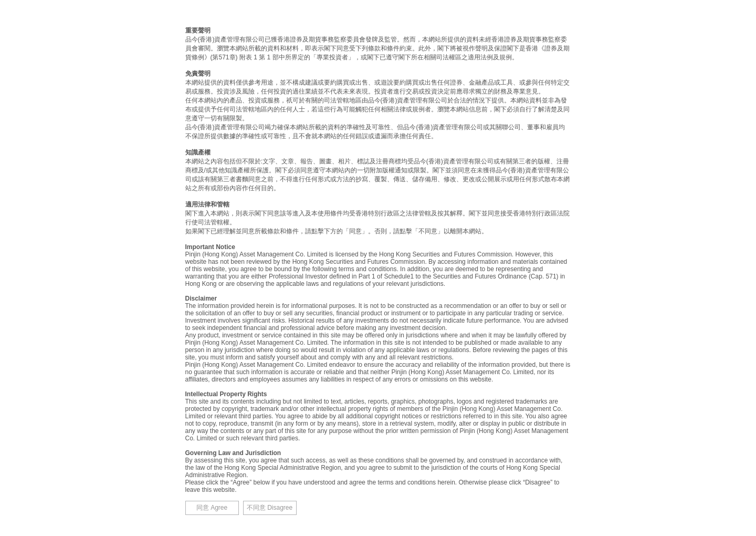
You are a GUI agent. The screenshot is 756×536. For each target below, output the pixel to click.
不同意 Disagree (270, 508)
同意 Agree (212, 508)
